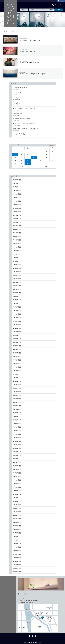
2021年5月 (16, 356)
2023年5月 (16, 279)
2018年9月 (16, 462)
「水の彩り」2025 (18, 103)
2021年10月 (16, 342)
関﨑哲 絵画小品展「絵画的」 (21, 88)
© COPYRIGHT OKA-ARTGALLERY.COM (33, 642)
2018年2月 (16, 487)
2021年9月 (16, 346)
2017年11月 (16, 498)
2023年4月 (16, 282)
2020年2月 (16, 406)
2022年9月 (16, 307)
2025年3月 (16, 208)
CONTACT (50, 10)
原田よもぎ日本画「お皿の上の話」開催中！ (25, 108)
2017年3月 (16, 526)
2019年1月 (16, 448)
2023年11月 (16, 258)
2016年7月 (16, 554)
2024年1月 (16, 250)
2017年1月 (16, 533)
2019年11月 (16, 416)
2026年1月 (16, 180)
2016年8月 (16, 551)
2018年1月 (16, 491)
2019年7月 (16, 427)
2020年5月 (16, 395)
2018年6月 (16, 473)
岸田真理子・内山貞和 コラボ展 (22, 119)
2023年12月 (16, 254)
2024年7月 (16, 229)
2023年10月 (16, 261)
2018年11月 (16, 455)
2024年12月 (16, 215)
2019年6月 (16, 431)
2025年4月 (16, 205)
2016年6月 (16, 558)
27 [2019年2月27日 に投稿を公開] (28, 164)
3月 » (46, 167)
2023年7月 (16, 272)
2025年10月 (16, 187)
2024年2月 (16, 247)
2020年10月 (16, 381)
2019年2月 (16, 445)
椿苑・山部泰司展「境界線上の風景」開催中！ (26, 129)
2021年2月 (16, 367)
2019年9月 (16, 423)
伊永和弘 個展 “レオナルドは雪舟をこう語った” (26, 124)
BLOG (59, 10)
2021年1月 (16, 370)
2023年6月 (16, 275)
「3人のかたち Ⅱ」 (19, 93)
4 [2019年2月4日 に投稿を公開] (15, 154)
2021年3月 (16, 363)
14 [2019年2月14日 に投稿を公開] (34, 157)
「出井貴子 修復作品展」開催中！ (30, 62)
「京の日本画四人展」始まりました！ (30, 39)
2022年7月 (16, 311)
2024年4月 (16, 240)
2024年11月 (16, 219)
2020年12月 (16, 374)
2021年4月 (16, 360)
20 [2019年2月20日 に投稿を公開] (28, 161)
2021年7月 (16, 349)
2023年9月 (16, 265)
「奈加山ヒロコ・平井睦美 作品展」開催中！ (33, 73)
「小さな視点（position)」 (20, 98)
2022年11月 (16, 300)
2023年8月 (16, 268)
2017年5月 (16, 519)
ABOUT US (24, 10)
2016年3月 (16, 568)
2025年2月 (16, 212)
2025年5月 (16, 201)
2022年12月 (16, 296)
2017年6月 (16, 515)
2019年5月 (16, 434)
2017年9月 (16, 505)
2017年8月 (16, 508)
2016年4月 (16, 565)
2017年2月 (16, 529)
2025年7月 (16, 194)
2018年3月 (16, 483)
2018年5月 (16, 476)
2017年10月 (16, 501)
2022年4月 (16, 321)
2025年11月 (16, 183)
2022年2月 (16, 328)
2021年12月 (16, 335)
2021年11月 (16, 339)
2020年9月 (16, 385)
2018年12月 (16, 452)
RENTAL (33, 10)
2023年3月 (16, 286)
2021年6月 (16, 353)
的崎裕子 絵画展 (18, 113)
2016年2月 (16, 572)
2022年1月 (16, 332)
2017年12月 (16, 494)
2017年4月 (16, 522)
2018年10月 (16, 459)
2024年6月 (16, 233)
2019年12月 (16, 413)
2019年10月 (16, 420)
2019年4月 (16, 438)
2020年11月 (16, 378)
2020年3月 (16, 402)
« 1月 (21, 167)
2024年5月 (16, 236)
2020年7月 (16, 388)
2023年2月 (16, 289)
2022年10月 (16, 303)
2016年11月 (16, 540)
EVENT (42, 10)
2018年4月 (16, 480)
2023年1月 (16, 293)
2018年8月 (16, 466)
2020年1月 (16, 409)
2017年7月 (16, 512)
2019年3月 (16, 441)
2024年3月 (16, 243)
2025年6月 (16, 198)
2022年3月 (16, 325)
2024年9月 (16, 226)
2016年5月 (16, 561)
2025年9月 (16, 190)
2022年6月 (16, 314)
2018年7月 (16, 469)
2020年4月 (16, 399)
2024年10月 (16, 222)
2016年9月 (16, 547)
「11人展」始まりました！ (27, 51)
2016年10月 (16, 544)
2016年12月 (16, 536)
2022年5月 (16, 318)
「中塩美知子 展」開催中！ (21, 134)
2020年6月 (16, 392)
